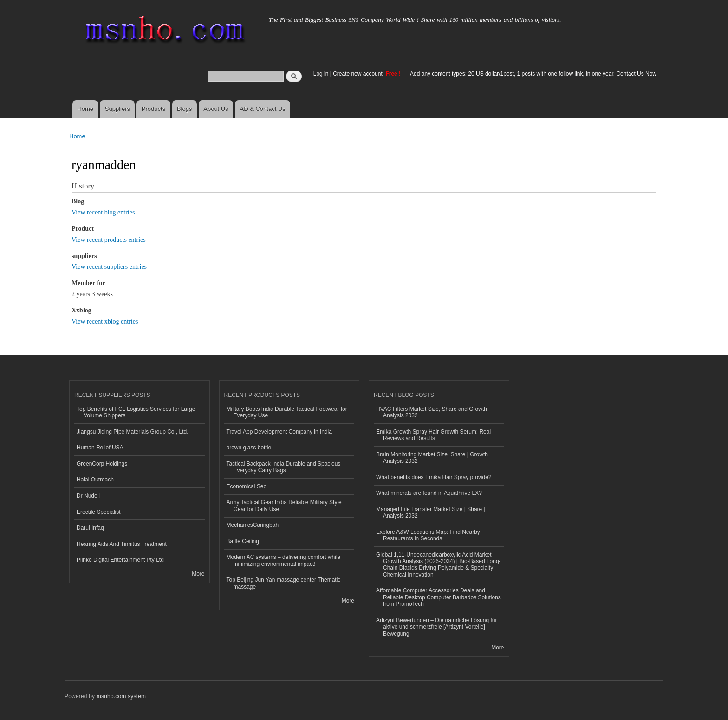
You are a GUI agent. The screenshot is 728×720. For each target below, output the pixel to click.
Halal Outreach (95, 480)
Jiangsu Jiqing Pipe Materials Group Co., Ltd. (132, 432)
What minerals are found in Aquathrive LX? (429, 493)
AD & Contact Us (263, 109)
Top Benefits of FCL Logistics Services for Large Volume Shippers (136, 412)
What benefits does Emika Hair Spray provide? (434, 477)
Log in (321, 74)
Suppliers (117, 109)
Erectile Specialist (99, 512)
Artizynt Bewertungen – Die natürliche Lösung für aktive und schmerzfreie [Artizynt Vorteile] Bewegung (436, 627)
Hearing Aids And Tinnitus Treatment (122, 544)
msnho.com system (121, 696)
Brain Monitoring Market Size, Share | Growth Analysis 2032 (432, 458)
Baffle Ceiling (243, 541)
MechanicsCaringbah (253, 525)
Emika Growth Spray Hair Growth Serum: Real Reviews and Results (433, 435)
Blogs (185, 109)
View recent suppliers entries (109, 267)
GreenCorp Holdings (102, 464)
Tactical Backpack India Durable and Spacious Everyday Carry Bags (284, 467)
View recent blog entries (103, 212)
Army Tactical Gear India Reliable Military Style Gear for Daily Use (284, 506)
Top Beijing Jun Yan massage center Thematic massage (284, 583)
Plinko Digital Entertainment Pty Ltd (120, 560)
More (198, 574)
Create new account (358, 74)
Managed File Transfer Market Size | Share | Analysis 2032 (431, 512)
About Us (216, 109)
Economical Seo (247, 486)
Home (85, 109)
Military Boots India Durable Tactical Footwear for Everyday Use (287, 412)
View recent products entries (109, 240)
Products (153, 109)
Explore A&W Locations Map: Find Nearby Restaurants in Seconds (428, 535)
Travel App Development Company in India (279, 432)
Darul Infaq (90, 528)
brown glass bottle (249, 448)
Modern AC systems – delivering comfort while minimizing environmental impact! (284, 560)
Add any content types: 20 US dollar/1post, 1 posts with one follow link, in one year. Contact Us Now (533, 74)
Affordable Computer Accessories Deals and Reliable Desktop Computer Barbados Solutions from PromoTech (439, 597)
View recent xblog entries (105, 321)
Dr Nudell (88, 496)
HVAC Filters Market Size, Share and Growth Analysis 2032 (432, 412)
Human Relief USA (100, 448)
